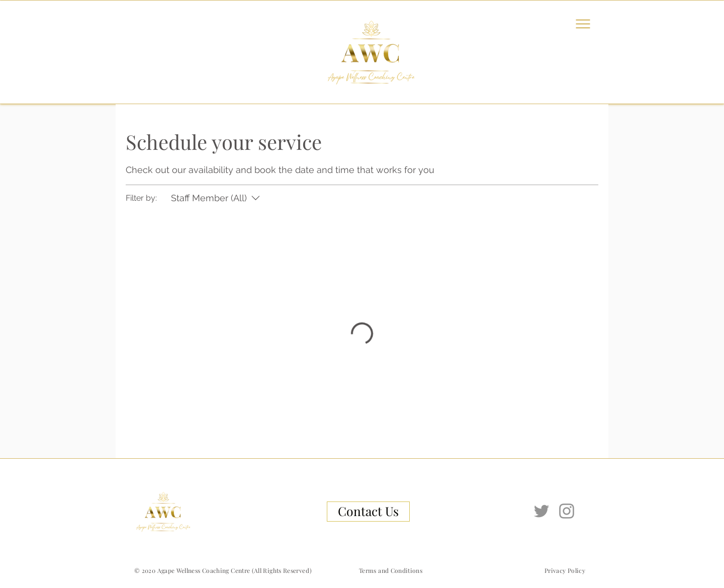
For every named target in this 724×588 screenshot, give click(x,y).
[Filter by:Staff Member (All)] (217, 198)
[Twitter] (541, 511)
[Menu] (583, 24)
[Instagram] (567, 511)
